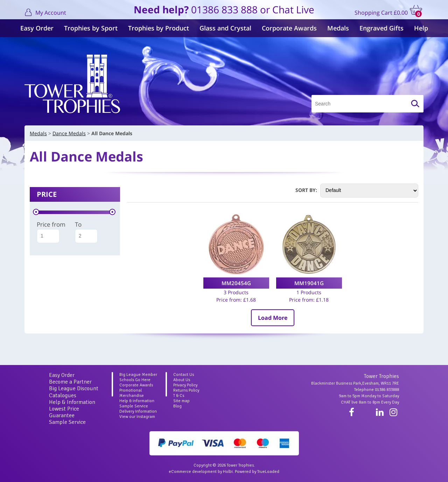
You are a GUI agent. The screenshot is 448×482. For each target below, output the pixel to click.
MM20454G (236, 283)
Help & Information (72, 402)
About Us (182, 380)
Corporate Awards (289, 28)
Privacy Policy (185, 385)
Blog (177, 406)
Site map (181, 401)
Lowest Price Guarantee (64, 412)
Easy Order (37, 28)
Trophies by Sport (91, 28)
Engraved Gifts (381, 28)
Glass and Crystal (225, 28)
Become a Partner (70, 382)
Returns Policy (186, 390)
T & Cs (179, 396)
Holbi (228, 472)
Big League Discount (74, 388)
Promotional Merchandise (132, 393)
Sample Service (67, 422)
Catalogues (63, 395)
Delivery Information (138, 411)
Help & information (137, 401)
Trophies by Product (159, 28)
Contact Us (184, 375)
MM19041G (309, 283)
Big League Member (138, 375)
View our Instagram (137, 417)
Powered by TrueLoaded (257, 472)
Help (421, 28)
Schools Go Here (135, 380)
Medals (338, 28)
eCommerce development (193, 472)
